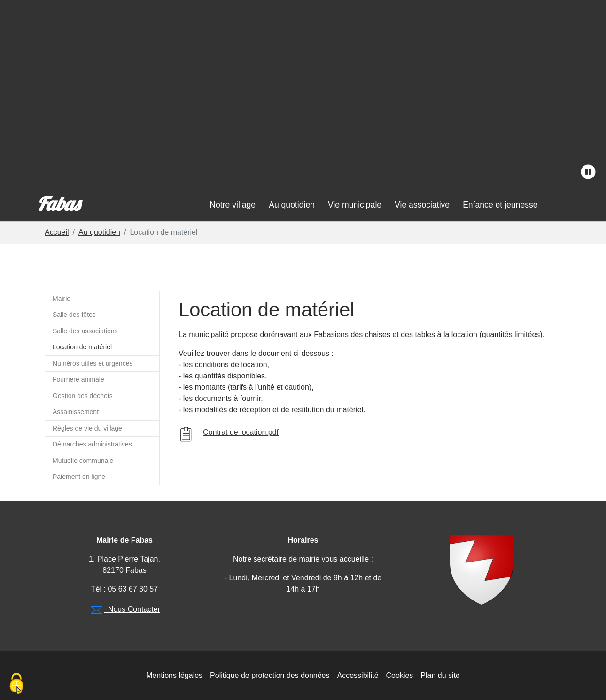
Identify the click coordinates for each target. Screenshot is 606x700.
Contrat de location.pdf (241, 432)
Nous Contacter (124, 609)
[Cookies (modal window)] (16, 684)
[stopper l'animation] (588, 172)
